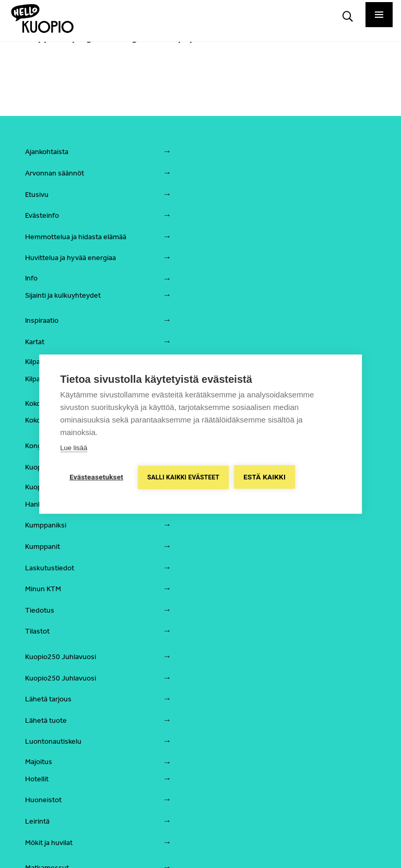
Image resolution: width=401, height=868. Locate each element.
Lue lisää (74, 448)
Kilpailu (36, 362)
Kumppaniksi (46, 525)
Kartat (35, 342)
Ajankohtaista (47, 152)
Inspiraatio (42, 320)
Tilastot (37, 631)
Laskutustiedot (50, 568)
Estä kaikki (264, 477)
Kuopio (36, 467)
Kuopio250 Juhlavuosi (61, 657)
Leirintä (37, 821)
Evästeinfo (42, 215)
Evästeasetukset (96, 477)
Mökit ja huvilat (49, 843)
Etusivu (37, 195)
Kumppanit (43, 547)
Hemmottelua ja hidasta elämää (76, 237)
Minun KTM (43, 589)
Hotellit (37, 779)
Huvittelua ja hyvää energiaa (70, 258)
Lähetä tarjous (48, 699)
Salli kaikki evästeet (183, 477)
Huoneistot (43, 800)
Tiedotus (40, 610)
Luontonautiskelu (53, 741)
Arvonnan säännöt (55, 173)
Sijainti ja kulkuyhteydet (63, 295)
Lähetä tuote (46, 720)
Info (31, 278)
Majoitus (39, 762)
